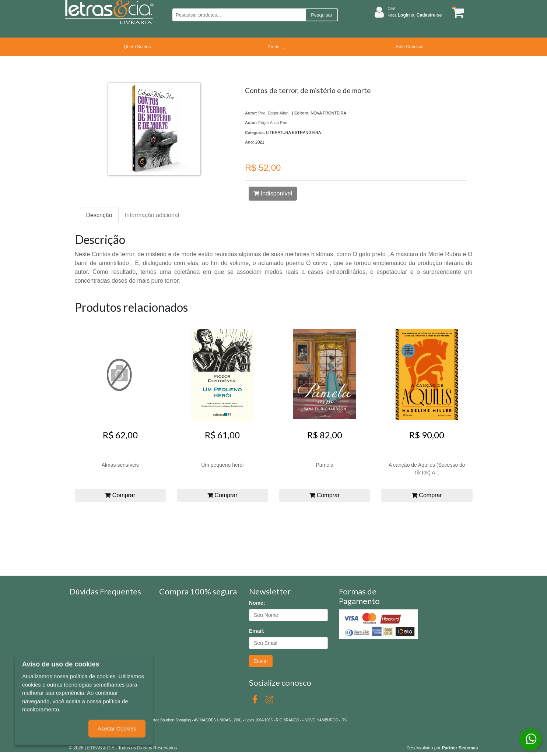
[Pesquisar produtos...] (239, 15)
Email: (257, 631)
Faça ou (415, 15)
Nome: (257, 603)
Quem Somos (137, 47)
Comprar (120, 495)
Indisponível (273, 193)
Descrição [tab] (99, 215)
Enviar (261, 661)
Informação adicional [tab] (152, 215)
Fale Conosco (410, 47)
